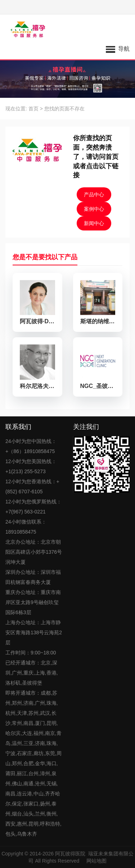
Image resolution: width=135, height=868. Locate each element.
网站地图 (96, 861)
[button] (118, 49)
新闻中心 (94, 223)
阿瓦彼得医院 (70, 854)
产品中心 (94, 195)
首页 (33, 109)
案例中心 (94, 209)
